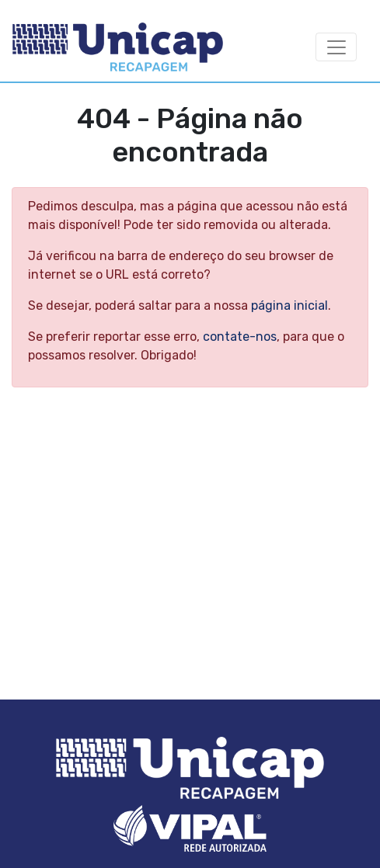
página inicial (289, 306)
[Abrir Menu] (336, 47)
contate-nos (240, 337)
